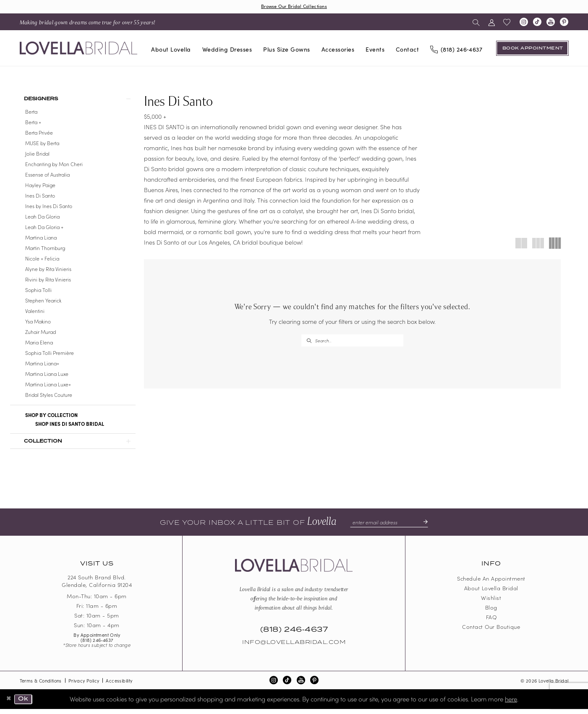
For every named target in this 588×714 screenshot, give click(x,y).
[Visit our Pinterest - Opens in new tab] (564, 23)
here (511, 704)
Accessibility (119, 685)
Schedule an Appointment (491, 584)
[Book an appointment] (532, 49)
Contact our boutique (491, 632)
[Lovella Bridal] (78, 49)
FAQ (491, 622)
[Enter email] (389, 527)
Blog (491, 613)
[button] (492, 22)
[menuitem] (88, 22)
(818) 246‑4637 (97, 645)
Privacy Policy (84, 685)
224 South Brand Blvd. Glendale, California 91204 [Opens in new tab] (97, 586)
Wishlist (491, 603)
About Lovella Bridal (491, 593)
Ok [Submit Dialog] (25, 704)
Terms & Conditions (41, 685)
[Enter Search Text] (352, 341)
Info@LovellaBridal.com (294, 648)
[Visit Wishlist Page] (507, 23)
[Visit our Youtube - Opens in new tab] (551, 23)
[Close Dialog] (9, 704)
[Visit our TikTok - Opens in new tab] (537, 23)
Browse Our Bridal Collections (294, 7)
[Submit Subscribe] (426, 527)
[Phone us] (456, 49)
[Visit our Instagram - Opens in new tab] (524, 23)
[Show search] (476, 22)
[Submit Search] (309, 341)
